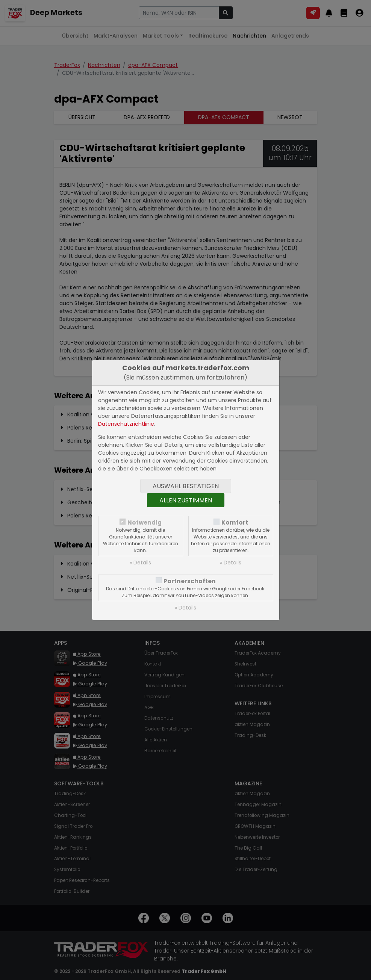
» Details (140, 563)
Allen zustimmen (186, 500)
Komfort (235, 523)
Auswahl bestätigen (186, 486)
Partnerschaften (190, 581)
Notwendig (145, 523)
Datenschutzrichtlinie (126, 424)
